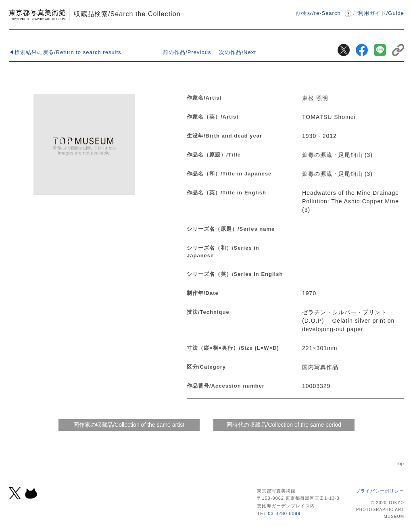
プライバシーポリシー (380, 491)
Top (400, 463)
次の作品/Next (237, 52)
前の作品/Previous (187, 52)
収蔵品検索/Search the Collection (127, 14)
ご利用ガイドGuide (378, 13)
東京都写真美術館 (37, 15)
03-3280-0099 (284, 513)
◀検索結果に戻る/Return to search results (65, 52)
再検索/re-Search (318, 13)
